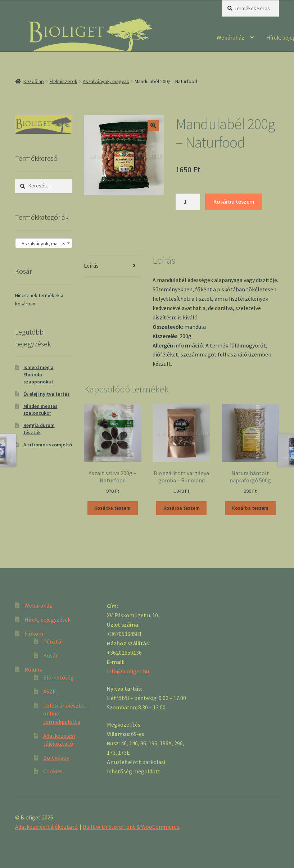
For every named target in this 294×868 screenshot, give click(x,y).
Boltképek (56, 758)
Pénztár (53, 641)
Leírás (91, 265)
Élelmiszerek (64, 81)
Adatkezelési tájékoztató (46, 827)
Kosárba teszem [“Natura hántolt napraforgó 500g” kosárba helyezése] (250, 508)
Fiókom (34, 633)
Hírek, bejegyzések (48, 619)
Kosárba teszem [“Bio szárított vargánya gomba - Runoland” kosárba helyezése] (182, 508)
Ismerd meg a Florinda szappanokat (39, 374)
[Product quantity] (188, 202)
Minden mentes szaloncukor (40, 410)
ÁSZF (49, 691)
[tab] (112, 266)
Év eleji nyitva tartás (47, 394)
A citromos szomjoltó (48, 445)
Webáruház (230, 37)
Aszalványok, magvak (106, 81)
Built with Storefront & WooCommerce (131, 827)
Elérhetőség (58, 677)
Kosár (50, 655)
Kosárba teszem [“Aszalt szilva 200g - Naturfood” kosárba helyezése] (112, 508)
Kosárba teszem (234, 201)
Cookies (53, 771)
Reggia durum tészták (39, 429)
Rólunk (33, 669)
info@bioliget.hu (128, 671)
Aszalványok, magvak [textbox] (43, 244)
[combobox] (44, 243)
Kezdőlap (34, 81)
